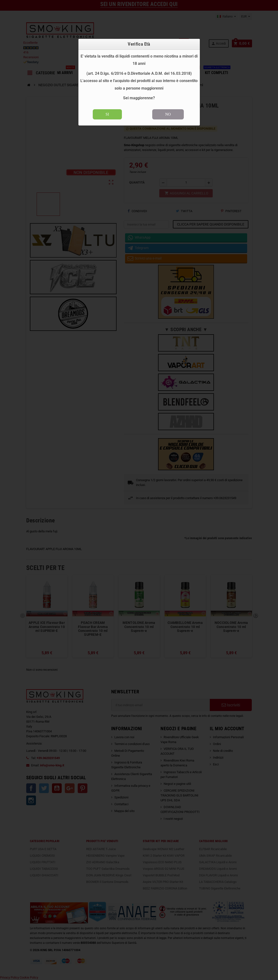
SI (107, 114)
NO (168, 114)
